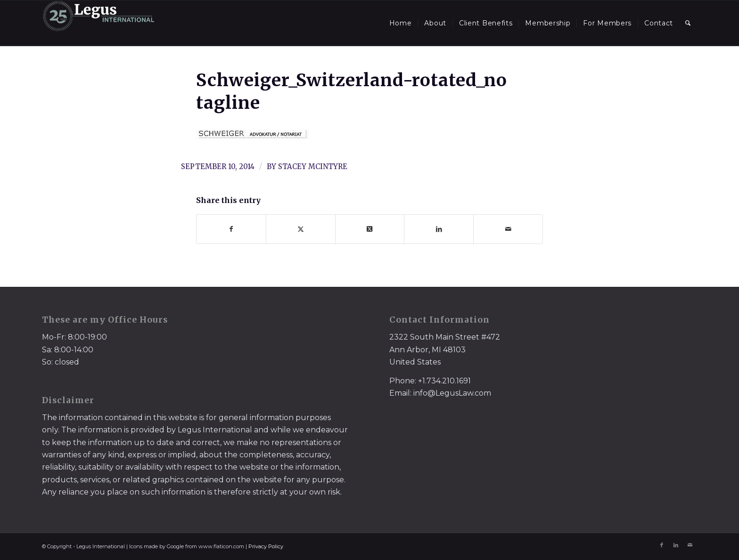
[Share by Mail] (508, 229)
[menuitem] (401, 23)
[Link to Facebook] (662, 545)
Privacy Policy (266, 546)
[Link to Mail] (690, 545)
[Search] (688, 23)
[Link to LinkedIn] (676, 545)
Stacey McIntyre (313, 166)
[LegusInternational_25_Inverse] (99, 23)
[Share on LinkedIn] (439, 229)
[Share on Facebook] (231, 229)
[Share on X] (301, 229)
